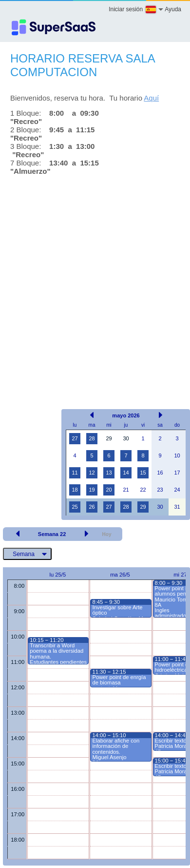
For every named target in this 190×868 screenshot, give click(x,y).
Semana (24, 554)
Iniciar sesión (126, 9)
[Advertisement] (91, 282)
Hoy (107, 534)
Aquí (151, 98)
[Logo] (54, 27)
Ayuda (173, 9)
